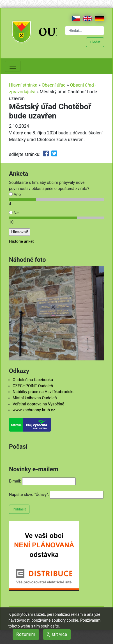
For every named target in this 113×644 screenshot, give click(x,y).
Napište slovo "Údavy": (29, 495)
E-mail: (15, 481)
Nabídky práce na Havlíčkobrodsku (44, 392)
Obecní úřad (54, 85)
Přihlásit (19, 509)
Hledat (95, 42)
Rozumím (26, 634)
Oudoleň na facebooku (33, 380)
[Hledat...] (85, 31)
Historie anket (21, 242)
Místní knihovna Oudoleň (35, 398)
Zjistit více (57, 634)
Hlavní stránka (23, 85)
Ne (14, 213)
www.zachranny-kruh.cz (34, 410)
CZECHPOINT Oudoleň (33, 386)
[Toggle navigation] (13, 66)
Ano (15, 195)
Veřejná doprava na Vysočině (38, 404)
